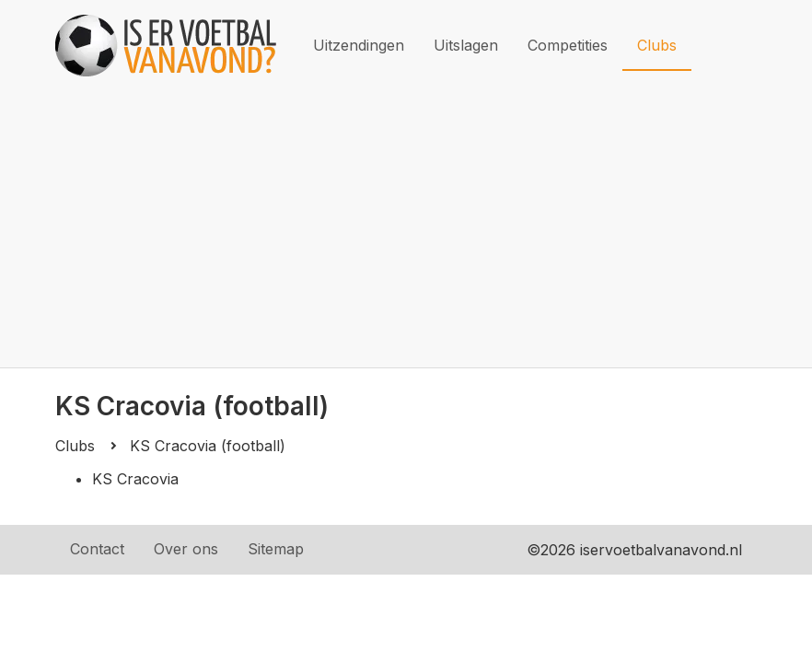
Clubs (657, 45)
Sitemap (276, 549)
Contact (97, 549)
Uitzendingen (359, 45)
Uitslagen (466, 45)
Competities (568, 45)
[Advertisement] (406, 229)
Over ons (186, 549)
